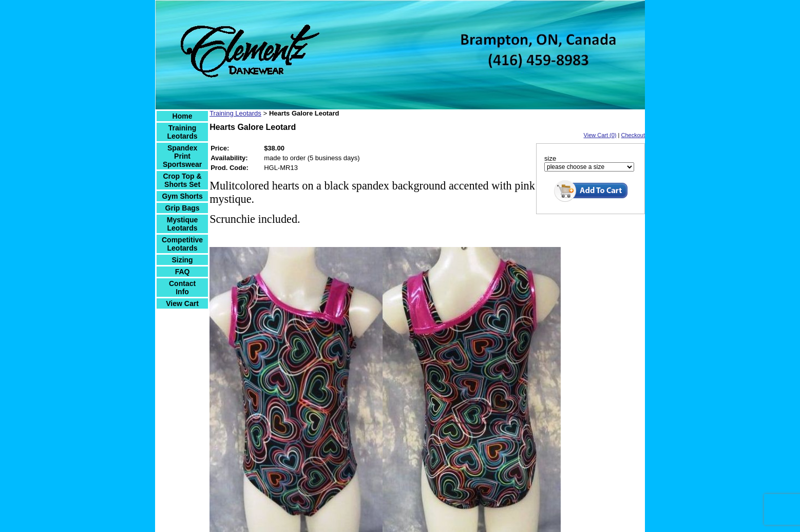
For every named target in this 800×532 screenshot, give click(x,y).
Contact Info (182, 288)
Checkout (633, 135)
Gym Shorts (182, 196)
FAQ (183, 272)
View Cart (182, 303)
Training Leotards (183, 132)
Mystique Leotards (183, 224)
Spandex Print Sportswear (182, 156)
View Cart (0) (600, 135)
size (550, 158)
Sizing (182, 260)
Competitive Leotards (182, 244)
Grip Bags (183, 208)
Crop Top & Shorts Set (182, 180)
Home (183, 116)
